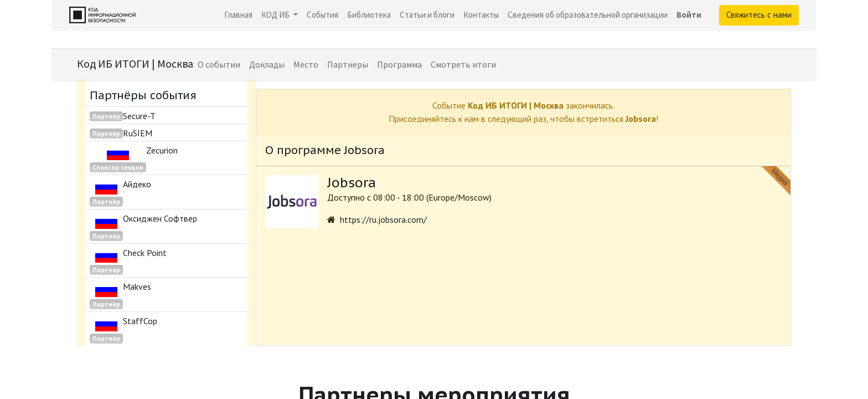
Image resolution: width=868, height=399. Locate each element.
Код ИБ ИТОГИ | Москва (135, 63)
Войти (689, 15)
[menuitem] (238, 15)
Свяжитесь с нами (759, 15)
